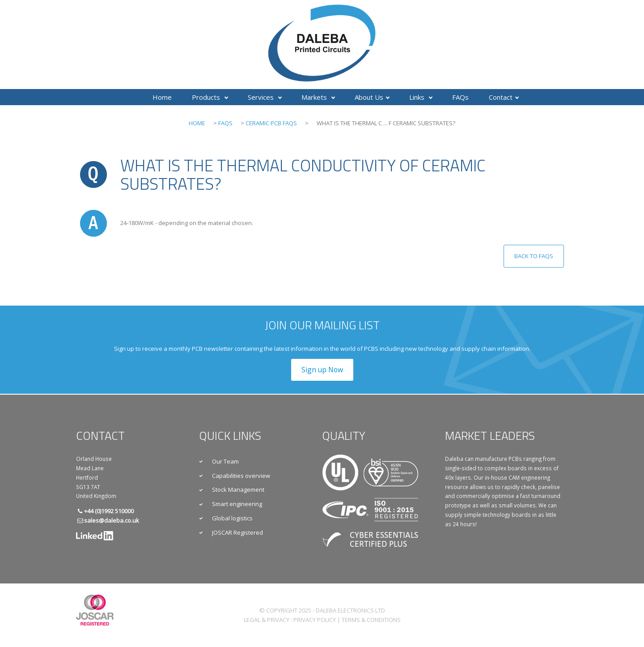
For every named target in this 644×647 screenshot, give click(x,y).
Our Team (225, 461)
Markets (318, 97)
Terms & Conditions (371, 620)
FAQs (460, 97)
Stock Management (238, 490)
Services (265, 97)
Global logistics (232, 518)
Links (421, 97)
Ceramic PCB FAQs (271, 123)
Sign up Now (322, 370)
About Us (372, 97)
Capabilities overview (241, 476)
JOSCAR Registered (237, 532)
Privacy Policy (315, 620)
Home (162, 97)
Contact (504, 97)
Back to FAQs (534, 256)
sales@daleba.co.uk (112, 520)
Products (210, 97)
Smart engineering (237, 504)
